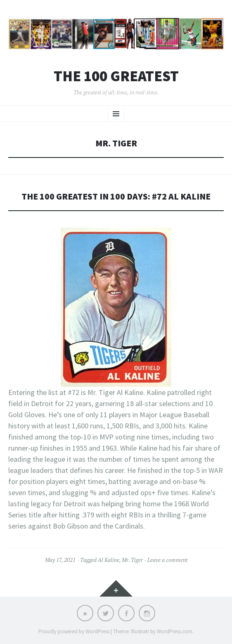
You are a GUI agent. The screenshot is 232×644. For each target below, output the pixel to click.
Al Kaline (109, 560)
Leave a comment (167, 560)
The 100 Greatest (116, 76)
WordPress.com (175, 631)
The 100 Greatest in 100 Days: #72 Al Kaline (116, 196)
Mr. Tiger (132, 560)
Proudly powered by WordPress (74, 631)
